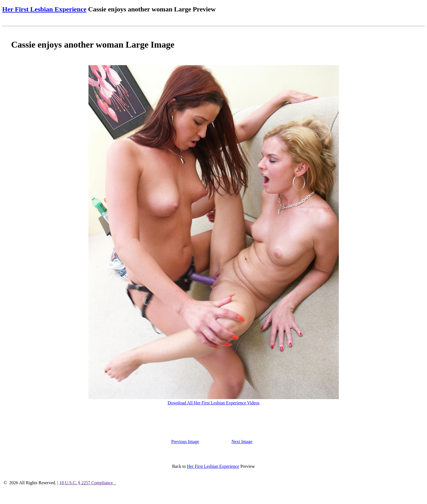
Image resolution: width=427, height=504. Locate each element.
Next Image (242, 442)
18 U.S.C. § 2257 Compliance (88, 483)
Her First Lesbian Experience (44, 9)
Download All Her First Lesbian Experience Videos (213, 403)
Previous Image (185, 442)
